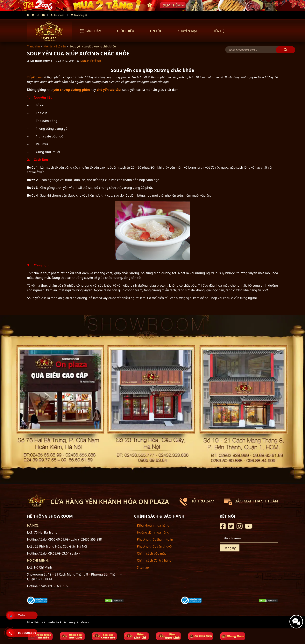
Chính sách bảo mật (151, 553)
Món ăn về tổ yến (55, 46)
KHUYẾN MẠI (187, 31)
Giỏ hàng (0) (79, 15)
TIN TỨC (156, 31)
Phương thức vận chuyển (155, 546)
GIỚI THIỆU (126, 31)
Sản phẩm (91, 31)
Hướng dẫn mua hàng (153, 532)
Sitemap (143, 567)
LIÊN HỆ (218, 31)
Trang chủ (33, 46)
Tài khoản (57, 15)
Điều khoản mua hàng (153, 525)
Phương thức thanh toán (155, 539)
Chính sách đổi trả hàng (154, 560)
